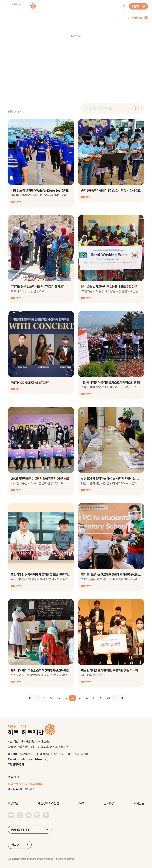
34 (65, 698)
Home (111, 18)
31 (44, 698)
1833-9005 (56, 754)
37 (87, 698)
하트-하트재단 (24, 6)
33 (58, 698)
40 (108, 698)
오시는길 (139, 803)
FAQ (81, 803)
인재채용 (109, 803)
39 (101, 698)
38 (94, 698)
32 (51, 698)
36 (80, 698)
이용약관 (13, 803)
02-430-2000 (26, 754)
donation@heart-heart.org (33, 759)
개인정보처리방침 (48, 803)
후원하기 (138, 6)
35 (73, 698)
